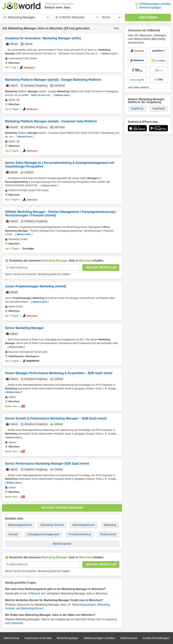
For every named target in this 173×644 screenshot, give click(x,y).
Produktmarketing (80, 534)
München (56, 28)
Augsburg (111, 619)
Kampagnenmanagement (43, 534)
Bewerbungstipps (150, 8)
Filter (116, 28)
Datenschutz (12, 638)
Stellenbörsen (129, 638)
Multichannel (108, 534)
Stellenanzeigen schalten (155, 4)
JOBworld (34, 593)
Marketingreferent (84, 525)
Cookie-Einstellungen (156, 638)
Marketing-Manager (22, 28)
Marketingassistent (20, 525)
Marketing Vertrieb (52, 525)
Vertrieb (13, 534)
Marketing (110, 525)
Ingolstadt (17, 623)
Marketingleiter (62, 544)
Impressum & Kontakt (38, 638)
